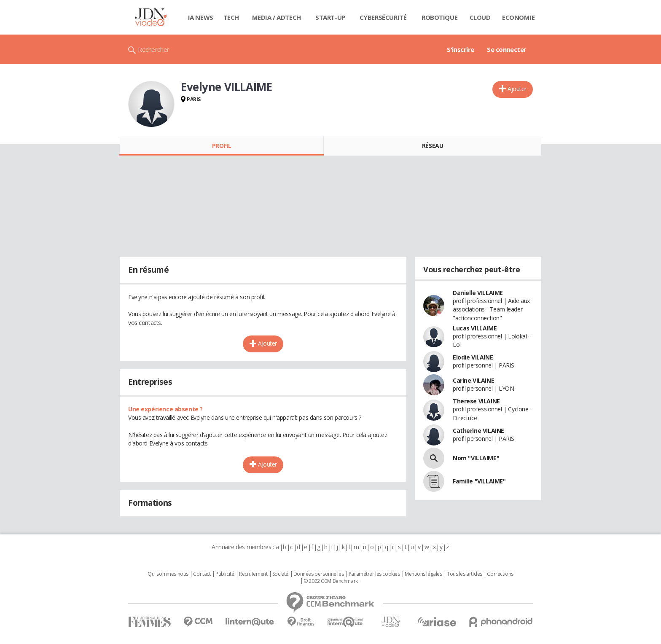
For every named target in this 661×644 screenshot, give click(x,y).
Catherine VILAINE (478, 431)
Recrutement (253, 574)
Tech (231, 17)
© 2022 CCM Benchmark (331, 581)
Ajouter (517, 89)
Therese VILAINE (476, 401)
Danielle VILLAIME (478, 293)
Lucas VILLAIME (475, 328)
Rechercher (154, 49)
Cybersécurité (383, 17)
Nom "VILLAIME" (476, 458)
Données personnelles (319, 574)
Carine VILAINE (473, 380)
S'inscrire (461, 49)
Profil (222, 146)
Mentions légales (423, 574)
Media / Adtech (277, 17)
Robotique (439, 17)
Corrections (500, 574)
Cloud (480, 17)
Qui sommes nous (168, 574)
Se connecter (507, 49)
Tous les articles (465, 574)
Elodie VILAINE (473, 357)
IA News (201, 17)
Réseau (433, 146)
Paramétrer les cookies (374, 574)
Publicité (225, 574)
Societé (280, 574)
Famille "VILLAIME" (479, 481)
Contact (202, 574)
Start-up (330, 17)
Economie (519, 17)
